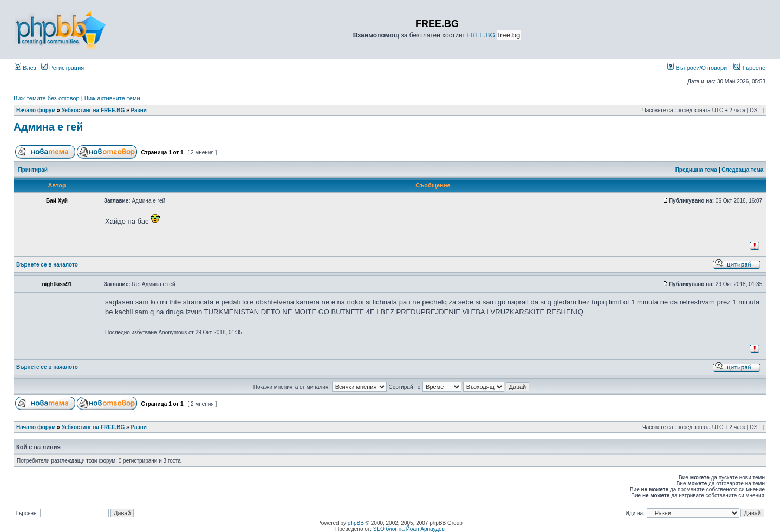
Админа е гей (48, 127)
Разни (138, 110)
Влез (25, 68)
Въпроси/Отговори (697, 68)
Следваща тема (742, 170)
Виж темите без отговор (47, 98)
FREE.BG (481, 35)
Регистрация (63, 68)
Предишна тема (696, 170)
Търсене (749, 68)
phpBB (356, 523)
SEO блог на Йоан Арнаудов (409, 529)
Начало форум (36, 110)
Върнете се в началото (47, 265)
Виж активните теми (112, 98)
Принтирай (33, 170)
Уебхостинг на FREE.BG (93, 110)
